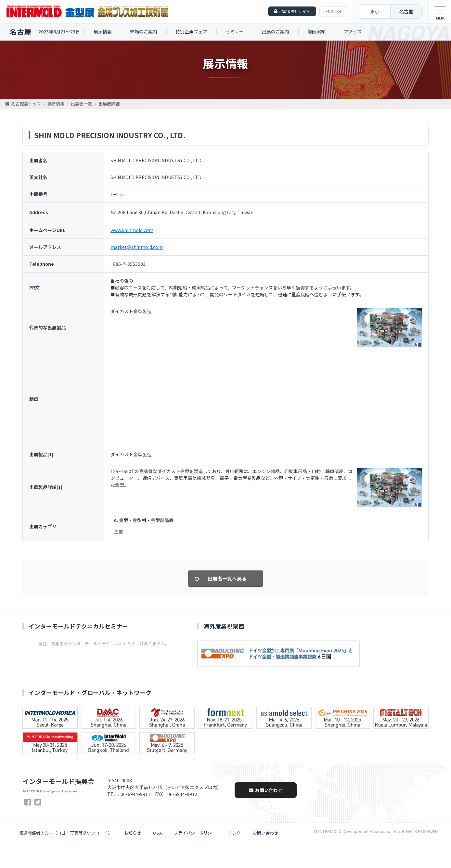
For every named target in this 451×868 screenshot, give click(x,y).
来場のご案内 (144, 31)
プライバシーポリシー (195, 833)
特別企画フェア (191, 31)
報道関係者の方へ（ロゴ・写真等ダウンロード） (66, 833)
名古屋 (406, 11)
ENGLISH (333, 11)
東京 (375, 11)
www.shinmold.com (132, 230)
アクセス (353, 31)
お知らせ (133, 833)
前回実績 (316, 31)
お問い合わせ (266, 790)
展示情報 (103, 31)
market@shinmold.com (137, 247)
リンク (234, 833)
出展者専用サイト (295, 11)
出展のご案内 (276, 31)
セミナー (235, 31)
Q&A (157, 833)
